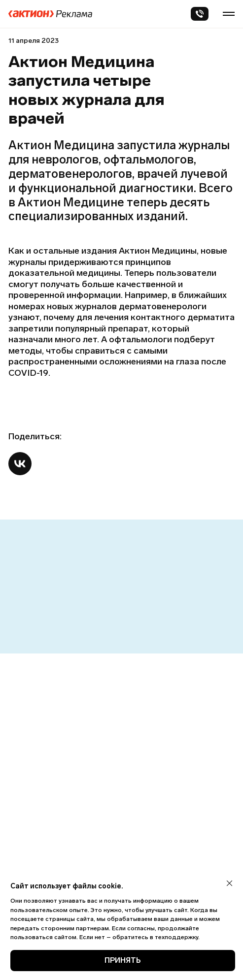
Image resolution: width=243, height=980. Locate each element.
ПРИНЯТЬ (123, 960)
